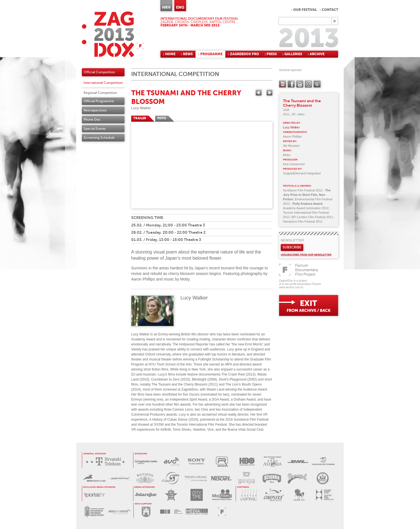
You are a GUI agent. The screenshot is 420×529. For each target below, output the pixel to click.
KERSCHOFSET (323, 461)
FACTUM (222, 512)
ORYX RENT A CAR (94, 478)
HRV (166, 7)
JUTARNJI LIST (146, 495)
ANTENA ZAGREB (171, 495)
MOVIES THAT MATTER (120, 512)
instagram (308, 84)
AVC (171, 461)
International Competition (103, 83)
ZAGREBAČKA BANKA (146, 461)
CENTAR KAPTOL (248, 495)
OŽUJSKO (272, 478)
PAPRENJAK (297, 478)
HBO (247, 461)
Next (269, 93)
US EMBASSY (322, 478)
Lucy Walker (141, 108)
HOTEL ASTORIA (273, 461)
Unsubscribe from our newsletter (306, 255)
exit (309, 305)
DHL (298, 461)
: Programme (210, 54)
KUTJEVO (145, 478)
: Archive (316, 54)
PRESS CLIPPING (170, 478)
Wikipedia (317, 84)
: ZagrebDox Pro (244, 54)
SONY (196, 461)
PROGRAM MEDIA (197, 512)
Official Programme (99, 101)
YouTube (283, 84)
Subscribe (292, 247)
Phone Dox (92, 120)
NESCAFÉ (221, 478)
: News (187, 54)
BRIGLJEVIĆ (246, 478)
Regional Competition (100, 93)
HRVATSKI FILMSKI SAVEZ (324, 495)
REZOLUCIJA (222, 461)
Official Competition (99, 72)
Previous (259, 93)
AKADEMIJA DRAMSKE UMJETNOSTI (94, 512)
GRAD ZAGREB (146, 512)
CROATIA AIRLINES (196, 478)
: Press (271, 54)
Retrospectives (95, 110)
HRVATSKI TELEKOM (107, 461)
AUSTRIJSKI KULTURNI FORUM (120, 478)
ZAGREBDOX (113, 34)
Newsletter (292, 240)
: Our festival (304, 10)
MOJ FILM (222, 495)
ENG (180, 7)
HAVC (171, 512)
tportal (95, 495)
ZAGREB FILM (299, 495)
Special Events (95, 129)
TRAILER (140, 118)
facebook (291, 84)
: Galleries (292, 54)
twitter (300, 84)
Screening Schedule (99, 138)
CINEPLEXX (274, 495)
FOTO (162, 118)
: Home (169, 54)
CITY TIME (196, 495)
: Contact (329, 10)
